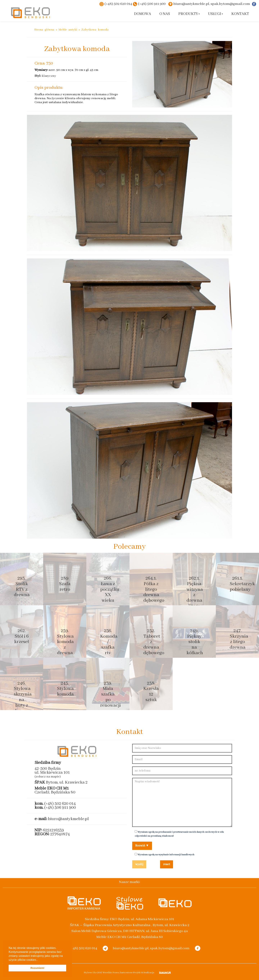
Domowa (143, 14)
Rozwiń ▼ (142, 846)
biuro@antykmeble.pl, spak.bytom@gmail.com (212, 4)
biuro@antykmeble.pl (68, 819)
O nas (165, 14)
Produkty (189, 14)
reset (167, 864)
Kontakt (240, 14)
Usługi (216, 14)
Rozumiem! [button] (37, 968)
